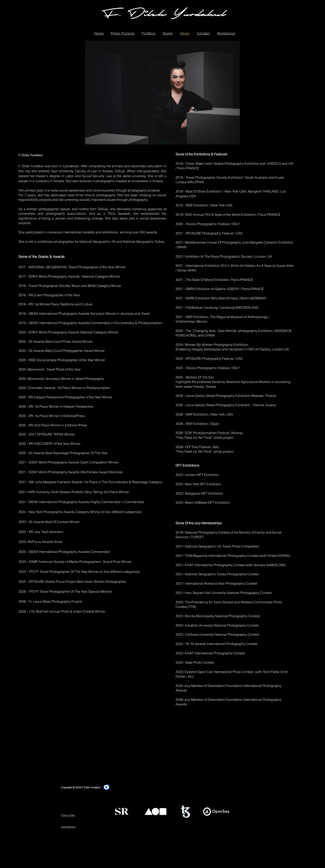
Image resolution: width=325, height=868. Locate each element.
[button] (123, 33)
